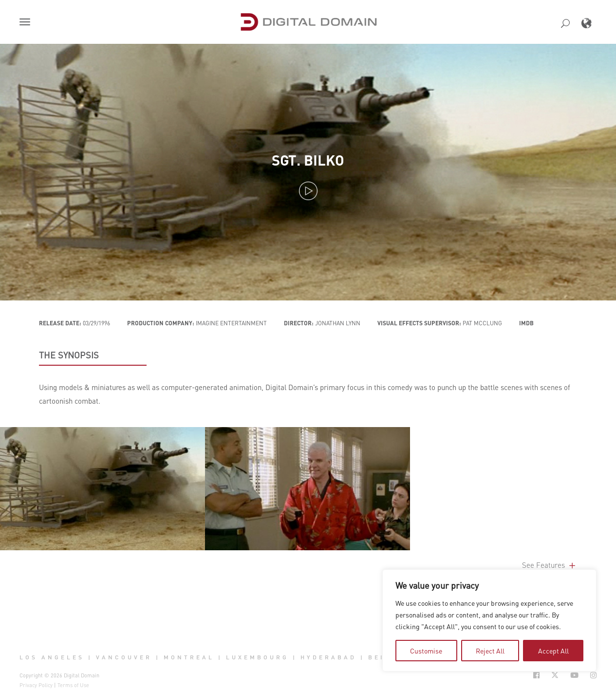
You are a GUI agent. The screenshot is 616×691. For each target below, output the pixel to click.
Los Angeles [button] (52, 657)
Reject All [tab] (490, 651)
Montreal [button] (189, 657)
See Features (550, 565)
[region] (489, 620)
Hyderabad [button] (328, 657)
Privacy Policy (36, 685)
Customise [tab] (426, 651)
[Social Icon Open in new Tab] (536, 675)
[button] (27, 23)
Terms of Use (73, 685)
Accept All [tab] (553, 651)
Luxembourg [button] (257, 657)
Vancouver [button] (124, 657)
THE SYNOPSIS (69, 355)
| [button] (90, 657)
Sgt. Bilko (308, 160)
